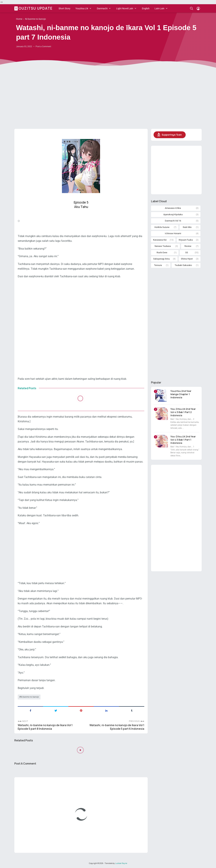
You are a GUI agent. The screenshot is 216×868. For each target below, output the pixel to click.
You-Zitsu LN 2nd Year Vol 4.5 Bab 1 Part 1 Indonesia (183, 440)
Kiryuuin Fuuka (186, 240)
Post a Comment (43, 46)
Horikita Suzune (162, 227)
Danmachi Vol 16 (173, 221)
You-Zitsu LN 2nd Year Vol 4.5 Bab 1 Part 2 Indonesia (183, 412)
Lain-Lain (159, 8)
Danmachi (102, 8)
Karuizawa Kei (160, 240)
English (146, 8)
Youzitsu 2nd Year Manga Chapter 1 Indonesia (181, 394)
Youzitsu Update (34, 8)
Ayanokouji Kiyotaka (173, 214)
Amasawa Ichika (173, 208)
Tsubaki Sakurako (183, 265)
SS (187, 253)
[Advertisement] (108, 100)
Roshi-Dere (162, 253)
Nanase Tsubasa (163, 246)
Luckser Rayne (121, 863)
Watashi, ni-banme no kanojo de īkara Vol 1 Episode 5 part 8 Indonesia (45, 727)
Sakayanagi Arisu (161, 259)
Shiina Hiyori (187, 259)
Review (188, 246)
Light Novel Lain (125, 8)
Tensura (158, 265)
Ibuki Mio (187, 227)
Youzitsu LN (82, 8)
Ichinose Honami (173, 233)
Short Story (64, 8)
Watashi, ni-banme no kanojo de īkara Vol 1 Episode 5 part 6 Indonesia (117, 727)
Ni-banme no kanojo (30, 697)
